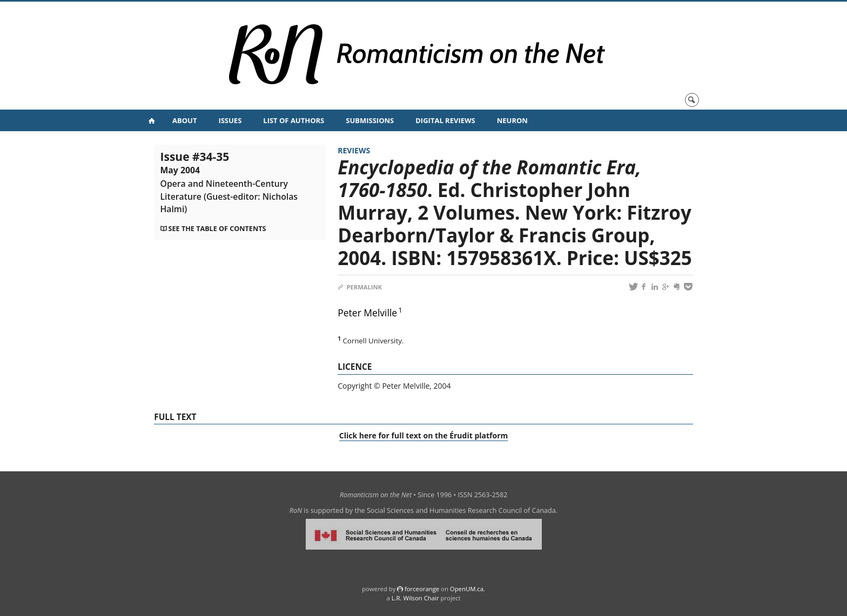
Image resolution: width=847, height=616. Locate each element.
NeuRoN (512, 120)
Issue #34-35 (229, 182)
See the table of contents (217, 229)
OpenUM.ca (467, 589)
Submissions (370, 120)
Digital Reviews (445, 120)
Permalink (360, 287)
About (184, 120)
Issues (230, 120)
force (422, 589)
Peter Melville (367, 313)
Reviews (354, 150)
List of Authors (294, 120)
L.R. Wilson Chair (415, 598)
